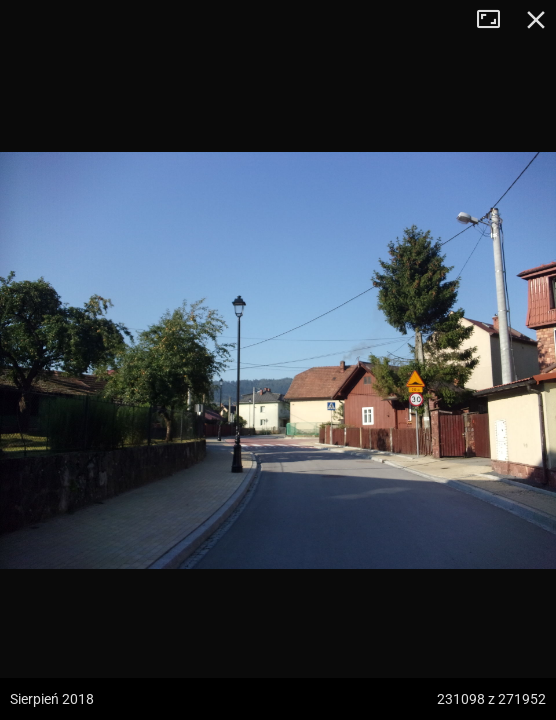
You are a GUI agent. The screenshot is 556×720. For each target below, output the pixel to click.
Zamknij (536, 20)
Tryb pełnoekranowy (496, 20)
